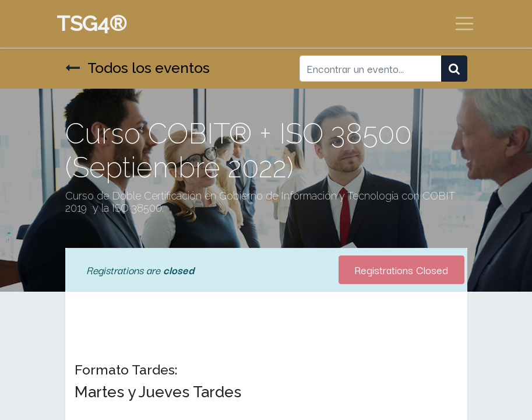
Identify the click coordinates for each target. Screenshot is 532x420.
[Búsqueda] (454, 69)
